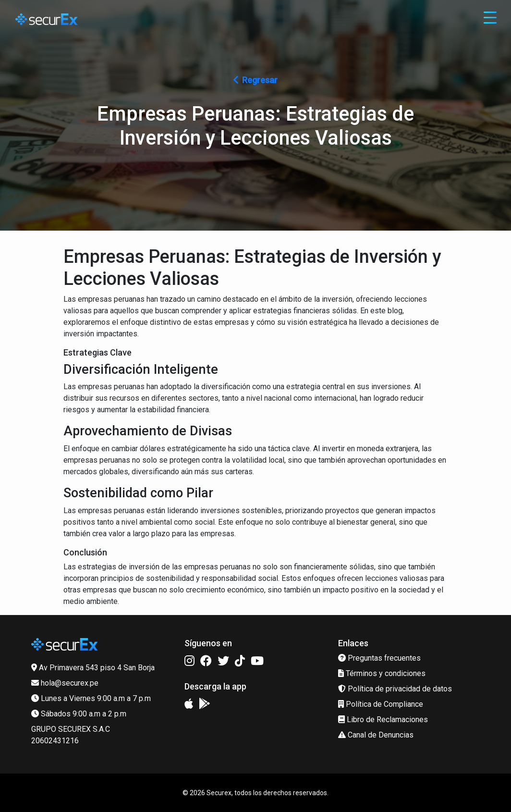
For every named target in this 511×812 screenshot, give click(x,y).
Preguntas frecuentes (379, 658)
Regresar (255, 80)
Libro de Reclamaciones (383, 720)
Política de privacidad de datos (395, 689)
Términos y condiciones (382, 673)
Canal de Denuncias (376, 735)
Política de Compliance (381, 704)
